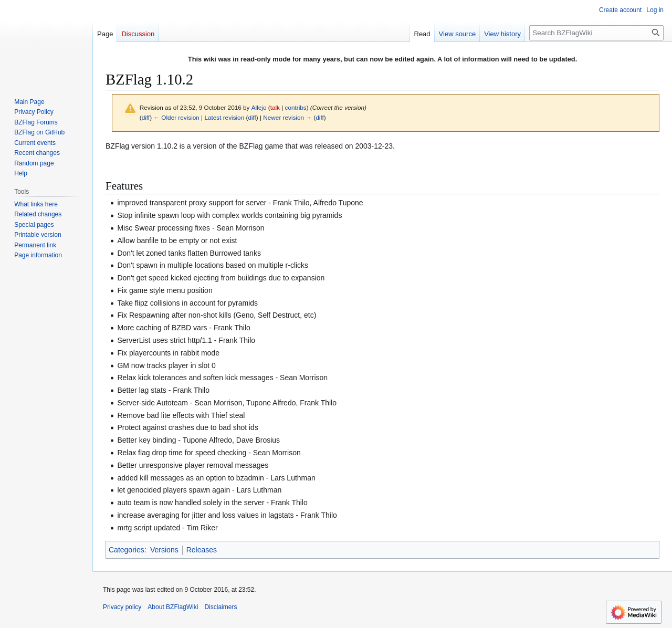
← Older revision (176, 117)
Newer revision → (287, 117)
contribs (296, 107)
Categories (127, 550)
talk (275, 107)
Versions (164, 550)
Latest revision (224, 117)
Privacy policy (122, 607)
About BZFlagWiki (173, 607)
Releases (202, 550)
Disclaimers (220, 607)
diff (146, 117)
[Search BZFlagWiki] (596, 33)
